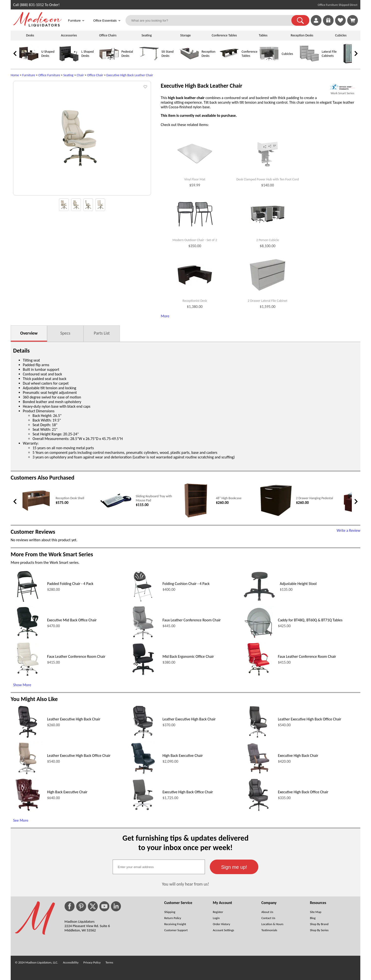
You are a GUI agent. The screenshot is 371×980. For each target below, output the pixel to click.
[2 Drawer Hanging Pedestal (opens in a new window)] (276, 516)
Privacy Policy (92, 962)
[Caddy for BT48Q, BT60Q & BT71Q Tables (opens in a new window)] (258, 638)
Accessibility (71, 962)
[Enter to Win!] (328, 24)
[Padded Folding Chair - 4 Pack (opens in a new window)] (28, 602)
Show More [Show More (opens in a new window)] (22, 685)
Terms (109, 962)
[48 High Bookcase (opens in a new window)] (196, 516)
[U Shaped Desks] (29, 62)
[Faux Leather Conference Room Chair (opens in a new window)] (143, 638)
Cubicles (341, 35)
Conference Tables (224, 35)
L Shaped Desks (88, 54)
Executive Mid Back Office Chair (72, 620)
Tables (263, 35)
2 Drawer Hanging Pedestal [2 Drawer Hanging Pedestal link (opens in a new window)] (315, 498)
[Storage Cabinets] (349, 62)
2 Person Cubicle (268, 240)
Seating (147, 35)
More (165, 316)
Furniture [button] (76, 21)
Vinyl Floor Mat (195, 179)
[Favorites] (340, 24)
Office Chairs (108, 35)
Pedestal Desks (127, 54)
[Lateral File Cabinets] (309, 62)
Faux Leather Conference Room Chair (192, 620)
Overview (29, 333)
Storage (185, 35)
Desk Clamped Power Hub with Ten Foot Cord (267, 179)
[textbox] (159, 867)
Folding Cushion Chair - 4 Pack (186, 584)
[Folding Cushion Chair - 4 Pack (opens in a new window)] (143, 602)
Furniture (29, 75)
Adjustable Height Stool (298, 584)
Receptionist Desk (195, 301)
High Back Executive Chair (183, 756)
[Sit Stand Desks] (149, 62)
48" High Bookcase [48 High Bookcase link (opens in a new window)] (229, 498)
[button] (300, 20)
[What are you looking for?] (212, 20)
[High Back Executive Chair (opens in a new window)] (143, 774)
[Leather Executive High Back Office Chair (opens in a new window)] (258, 738)
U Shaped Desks (48, 54)
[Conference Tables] (229, 62)
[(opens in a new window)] (342, 87)
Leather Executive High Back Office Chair (309, 719)
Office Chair (95, 75)
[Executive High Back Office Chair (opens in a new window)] (143, 810)
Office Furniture (49, 75)
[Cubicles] (269, 62)
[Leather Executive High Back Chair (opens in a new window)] (28, 738)
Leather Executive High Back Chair (74, 719)
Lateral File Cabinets (329, 54)
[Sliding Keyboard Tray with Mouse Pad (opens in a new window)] (116, 507)
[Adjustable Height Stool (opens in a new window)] (259, 602)
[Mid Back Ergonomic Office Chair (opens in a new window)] (143, 675)
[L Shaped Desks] (69, 62)
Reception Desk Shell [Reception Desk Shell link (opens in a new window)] (70, 498)
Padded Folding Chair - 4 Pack (70, 584)
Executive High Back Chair (298, 756)
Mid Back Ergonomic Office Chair (188, 656)
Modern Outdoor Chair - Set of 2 (195, 240)
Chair (80, 75)
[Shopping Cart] (353, 20)
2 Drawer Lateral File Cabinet (267, 301)
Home (15, 75)
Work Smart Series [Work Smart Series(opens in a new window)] (342, 93)
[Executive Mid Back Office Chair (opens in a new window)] (28, 638)
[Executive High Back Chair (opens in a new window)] (258, 774)
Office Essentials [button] (107, 21)
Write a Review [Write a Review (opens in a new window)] (348, 530)
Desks (30, 35)
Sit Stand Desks (168, 54)
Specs (65, 333)
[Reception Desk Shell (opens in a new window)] (36, 511)
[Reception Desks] (189, 62)
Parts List (102, 333)
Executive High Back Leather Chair (130, 75)
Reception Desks (302, 35)
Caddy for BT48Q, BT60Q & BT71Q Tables (310, 620)
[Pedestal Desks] (109, 62)
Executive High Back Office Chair (188, 792)
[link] (353, 20)
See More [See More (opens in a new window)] (21, 820)
